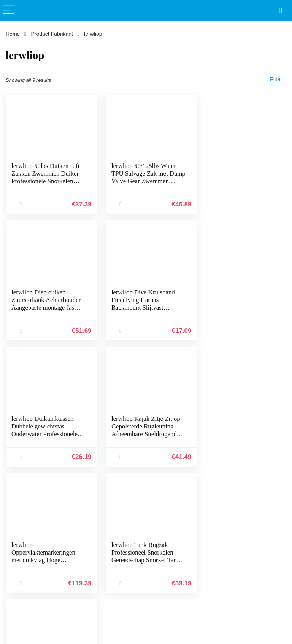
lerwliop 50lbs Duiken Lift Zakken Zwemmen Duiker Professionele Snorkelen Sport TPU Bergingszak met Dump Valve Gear (45, 181)
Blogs (205, 547)
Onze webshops (217, 558)
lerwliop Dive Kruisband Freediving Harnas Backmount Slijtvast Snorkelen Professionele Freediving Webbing (43, 307)
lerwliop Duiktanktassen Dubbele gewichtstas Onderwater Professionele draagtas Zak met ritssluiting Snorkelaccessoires (141, 311)
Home (13, 34)
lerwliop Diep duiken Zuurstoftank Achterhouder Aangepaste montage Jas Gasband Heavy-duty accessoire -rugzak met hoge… (239, 185)
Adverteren (211, 568)
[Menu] (9, 10)
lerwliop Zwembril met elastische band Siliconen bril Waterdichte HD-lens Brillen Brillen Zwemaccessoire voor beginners (236, 437)
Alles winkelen (215, 536)
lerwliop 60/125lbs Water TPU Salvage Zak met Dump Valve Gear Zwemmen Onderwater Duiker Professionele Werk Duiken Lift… (142, 185)
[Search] (280, 10)
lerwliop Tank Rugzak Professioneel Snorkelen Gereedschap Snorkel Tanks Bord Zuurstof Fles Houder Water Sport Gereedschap (141, 437)
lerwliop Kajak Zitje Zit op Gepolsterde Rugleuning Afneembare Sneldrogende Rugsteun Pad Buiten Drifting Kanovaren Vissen (239, 307)
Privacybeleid (260, 526)
